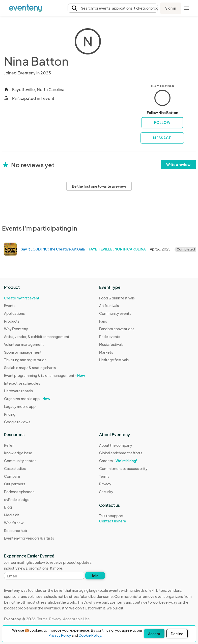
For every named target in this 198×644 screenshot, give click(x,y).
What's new (14, 523)
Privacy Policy (60, 635)
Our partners (15, 484)
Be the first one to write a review (99, 186)
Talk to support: (123, 518)
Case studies (15, 468)
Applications (14, 313)
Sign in (171, 8)
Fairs (103, 321)
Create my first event (22, 298)
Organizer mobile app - (27, 399)
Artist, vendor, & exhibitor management (37, 337)
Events (10, 305)
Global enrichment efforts (121, 453)
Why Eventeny (16, 329)
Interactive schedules (22, 383)
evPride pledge (17, 499)
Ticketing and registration (25, 360)
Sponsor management (23, 352)
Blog (8, 507)
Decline (177, 634)
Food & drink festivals (117, 298)
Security (106, 492)
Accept (154, 634)
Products (12, 321)
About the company (116, 445)
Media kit (12, 515)
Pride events (110, 337)
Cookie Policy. (90, 635)
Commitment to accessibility (123, 468)
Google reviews (17, 422)
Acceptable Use (76, 619)
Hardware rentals (18, 391)
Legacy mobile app (20, 406)
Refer (9, 445)
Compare (12, 476)
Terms (104, 476)
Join (95, 576)
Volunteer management (24, 344)
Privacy (105, 484)
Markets (106, 352)
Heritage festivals (114, 360)
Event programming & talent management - (45, 375)
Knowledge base (18, 453)
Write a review (178, 164)
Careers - (118, 461)
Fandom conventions (117, 329)
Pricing (10, 414)
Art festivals (109, 305)
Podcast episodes (19, 492)
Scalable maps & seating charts (30, 368)
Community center (20, 461)
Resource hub (16, 530)
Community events (115, 313)
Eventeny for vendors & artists (29, 538)
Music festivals (111, 344)
